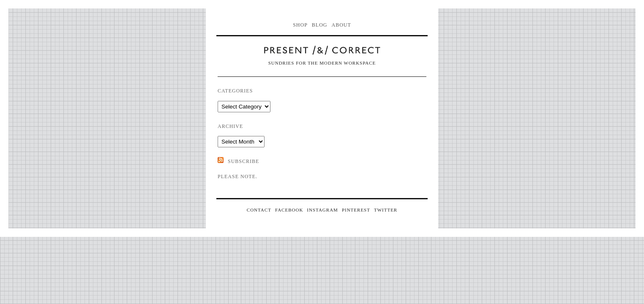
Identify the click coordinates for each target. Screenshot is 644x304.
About (341, 25)
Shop (300, 25)
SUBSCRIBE (243, 161)
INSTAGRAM (322, 210)
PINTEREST (356, 210)
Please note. (237, 176)
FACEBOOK (289, 210)
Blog (320, 25)
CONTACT (259, 210)
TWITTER (386, 210)
